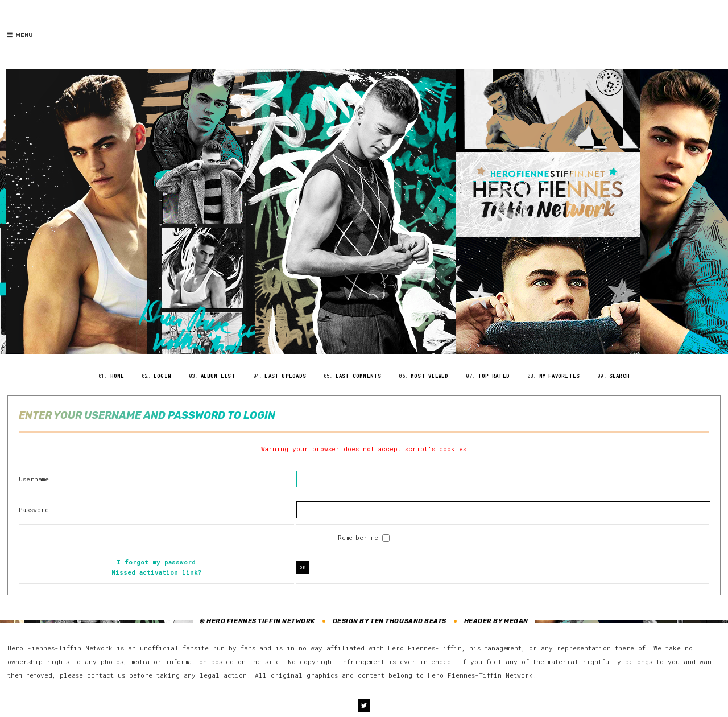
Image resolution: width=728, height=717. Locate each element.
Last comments (359, 376)
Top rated (494, 376)
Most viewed (429, 376)
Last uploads (285, 376)
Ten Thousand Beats (408, 621)
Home (117, 376)
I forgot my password (156, 562)
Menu (20, 35)
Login (162, 376)
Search (619, 376)
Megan (516, 621)
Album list (218, 376)
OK (303, 567)
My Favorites (560, 376)
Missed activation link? (156, 572)
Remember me (360, 537)
